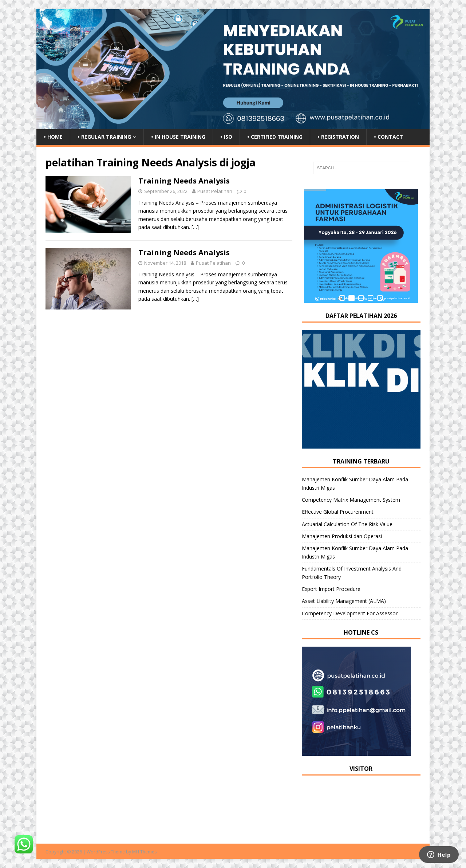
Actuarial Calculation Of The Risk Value (347, 524)
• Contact (388, 137)
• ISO (226, 137)
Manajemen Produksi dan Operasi (342, 536)
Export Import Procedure (331, 589)
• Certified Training (275, 137)
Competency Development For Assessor (350, 613)
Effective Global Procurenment (338, 512)
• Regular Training (104, 137)
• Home (53, 137)
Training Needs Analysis (184, 181)
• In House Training (178, 137)
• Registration (338, 137)
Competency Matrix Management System (351, 500)
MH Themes (144, 852)
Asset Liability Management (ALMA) (344, 601)
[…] (195, 227)
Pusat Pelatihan (215, 191)
